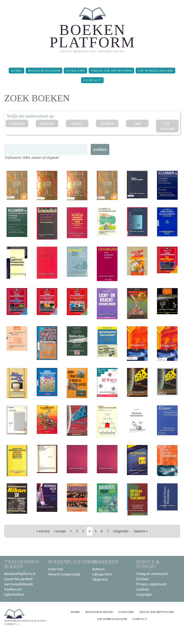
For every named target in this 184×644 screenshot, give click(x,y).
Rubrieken (105, 562)
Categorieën (102, 574)
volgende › (121, 531)
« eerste (43, 531)
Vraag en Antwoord (111, 71)
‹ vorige (60, 531)
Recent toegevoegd (64, 574)
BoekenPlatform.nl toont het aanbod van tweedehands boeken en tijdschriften (20, 584)
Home (16, 71)
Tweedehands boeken (22, 564)
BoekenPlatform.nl (73, 562)
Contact (92, 80)
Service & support (148, 564)
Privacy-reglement (151, 584)
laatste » (141, 531)
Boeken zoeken (44, 71)
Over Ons (75, 71)
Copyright (144, 594)
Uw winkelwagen (155, 71)
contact (10, 624)
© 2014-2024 (38, 621)
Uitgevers (100, 579)
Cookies (143, 589)
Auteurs (98, 569)
